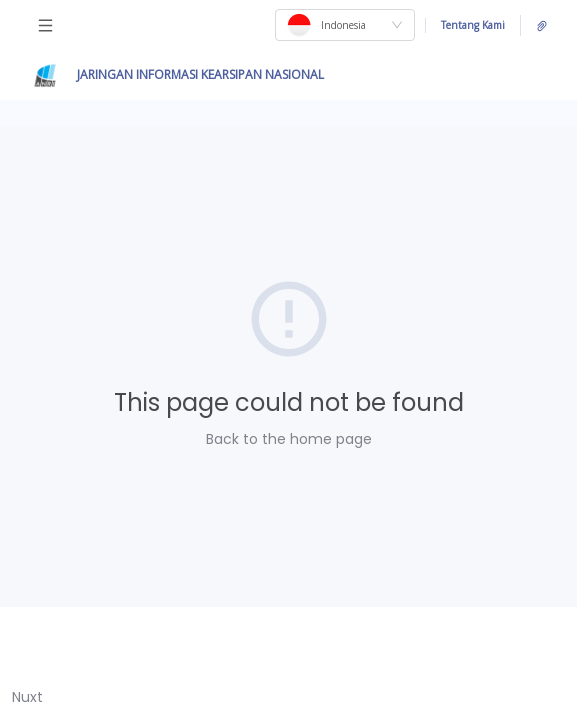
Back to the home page (289, 439)
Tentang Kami (473, 25)
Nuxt (27, 697)
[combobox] (345, 25)
